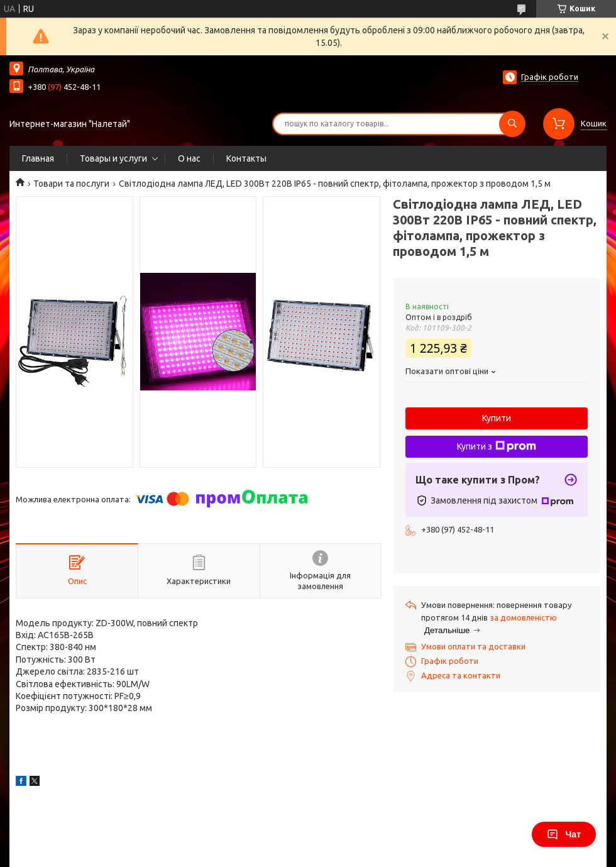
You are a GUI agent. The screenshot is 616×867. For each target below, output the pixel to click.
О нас (189, 158)
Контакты (246, 158)
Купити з (497, 446)
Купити (497, 418)
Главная (38, 158)
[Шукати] (512, 124)
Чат (564, 834)
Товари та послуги (71, 184)
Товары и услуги (113, 158)
